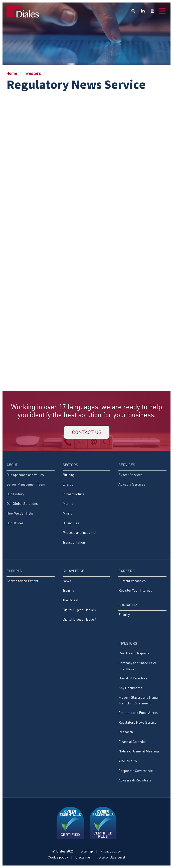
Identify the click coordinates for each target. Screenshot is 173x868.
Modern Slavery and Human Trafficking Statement (139, 700)
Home (12, 73)
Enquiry (124, 614)
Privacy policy (110, 851)
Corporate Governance (136, 771)
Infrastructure (73, 494)
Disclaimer (83, 857)
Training (68, 590)
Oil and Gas (71, 523)
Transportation (74, 542)
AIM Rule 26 (128, 761)
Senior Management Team (26, 484)
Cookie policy (58, 857)
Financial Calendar (132, 742)
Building (69, 475)
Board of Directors (133, 678)
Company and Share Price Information (138, 666)
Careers (127, 571)
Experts (14, 571)
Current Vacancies (132, 581)
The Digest (70, 600)
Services (127, 465)
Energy (68, 484)
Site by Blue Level (112, 857)
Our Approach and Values (25, 475)
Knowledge (73, 571)
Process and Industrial (79, 532)
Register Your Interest (135, 590)
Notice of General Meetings (139, 751)
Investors (32, 73)
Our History (15, 494)
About (12, 465)
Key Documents (130, 688)
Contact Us (128, 605)
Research (126, 732)
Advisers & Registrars (135, 780)
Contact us (87, 432)
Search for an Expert (22, 581)
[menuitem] (31, 496)
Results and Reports (134, 653)
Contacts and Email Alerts (138, 713)
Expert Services (130, 475)
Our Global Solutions (22, 503)
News (67, 581)
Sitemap (87, 851)
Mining (67, 513)
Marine (68, 503)
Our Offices (15, 523)
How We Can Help (20, 513)
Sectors (70, 465)
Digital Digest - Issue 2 (79, 610)
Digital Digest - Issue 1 (79, 619)
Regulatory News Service (137, 722)
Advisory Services (132, 484)
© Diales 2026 (63, 851)
